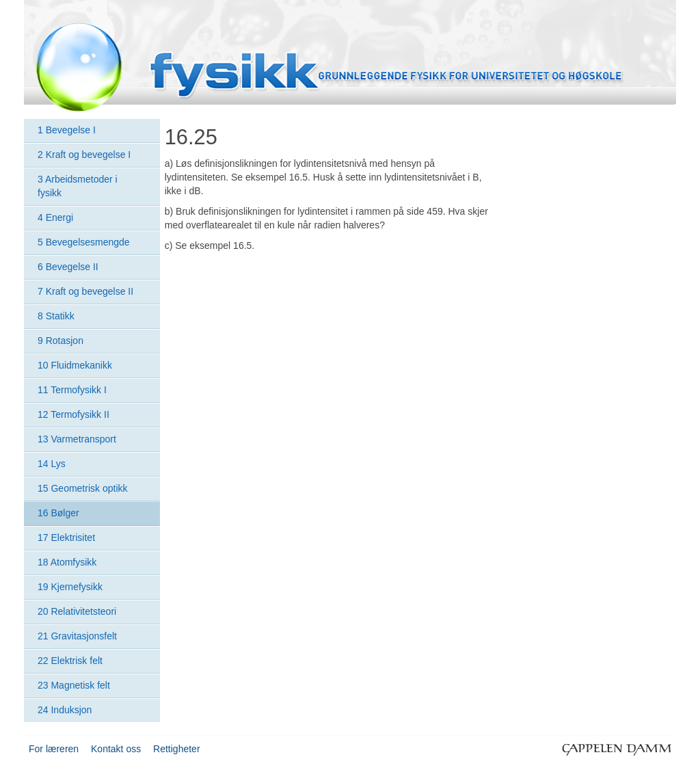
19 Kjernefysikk (70, 587)
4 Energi (55, 217)
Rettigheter (176, 749)
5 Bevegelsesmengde (84, 242)
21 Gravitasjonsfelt (77, 636)
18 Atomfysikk (67, 562)
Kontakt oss (116, 749)
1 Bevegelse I (67, 130)
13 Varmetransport (77, 439)
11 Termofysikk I (72, 390)
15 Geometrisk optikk (83, 488)
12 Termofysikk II (73, 414)
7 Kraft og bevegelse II (85, 291)
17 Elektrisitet (66, 538)
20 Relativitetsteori (77, 611)
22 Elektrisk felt (70, 661)
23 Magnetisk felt (74, 685)
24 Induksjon (65, 710)
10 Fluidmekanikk (75, 365)
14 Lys (52, 464)
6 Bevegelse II (68, 267)
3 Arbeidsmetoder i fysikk (78, 186)
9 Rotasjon (60, 341)
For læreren (54, 749)
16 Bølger (58, 513)
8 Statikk (56, 316)
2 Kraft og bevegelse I (84, 155)
